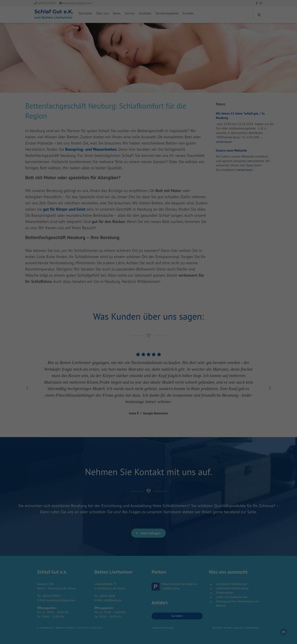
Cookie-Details (132, 63)
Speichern (148, 50)
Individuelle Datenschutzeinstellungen (149, 58)
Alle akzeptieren (149, 38)
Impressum (167, 63)
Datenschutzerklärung (150, 63)
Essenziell (122, 26)
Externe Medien (169, 26)
